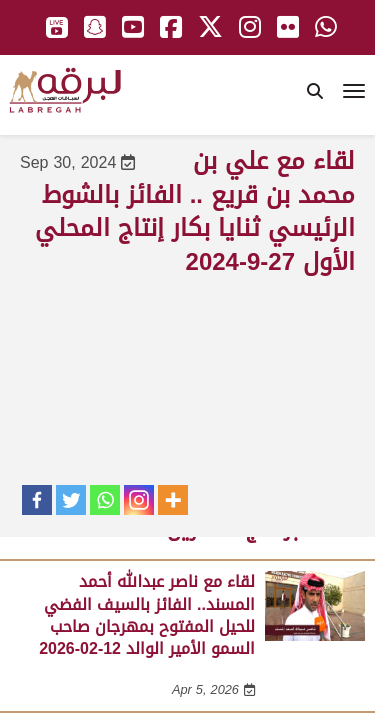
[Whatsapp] (105, 500)
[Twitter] (71, 500)
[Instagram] (139, 500)
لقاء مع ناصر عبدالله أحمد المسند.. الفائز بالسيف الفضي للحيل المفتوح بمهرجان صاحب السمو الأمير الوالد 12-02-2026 (147, 615)
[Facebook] (37, 500)
